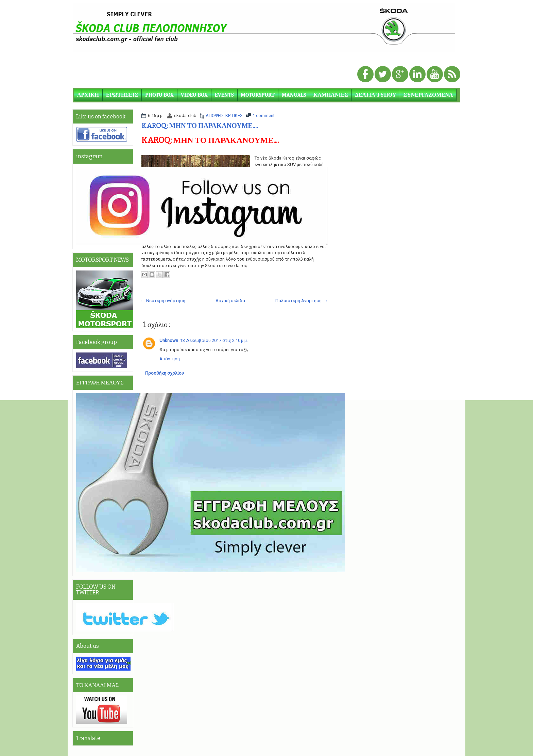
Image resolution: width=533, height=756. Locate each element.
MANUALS (294, 95)
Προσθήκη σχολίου (165, 373)
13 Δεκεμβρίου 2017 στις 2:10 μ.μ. (214, 340)
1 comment (264, 116)
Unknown (169, 340)
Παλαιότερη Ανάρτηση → (302, 301)
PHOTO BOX (159, 95)
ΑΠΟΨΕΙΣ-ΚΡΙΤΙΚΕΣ (224, 116)
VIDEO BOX (194, 95)
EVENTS (224, 95)
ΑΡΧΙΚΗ (88, 95)
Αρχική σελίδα (230, 301)
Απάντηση (170, 359)
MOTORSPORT (258, 95)
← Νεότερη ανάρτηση (162, 301)
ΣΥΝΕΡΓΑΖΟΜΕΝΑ (428, 95)
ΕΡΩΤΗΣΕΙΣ (122, 95)
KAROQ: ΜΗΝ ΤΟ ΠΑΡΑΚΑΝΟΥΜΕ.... (200, 126)
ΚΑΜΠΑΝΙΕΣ (331, 95)
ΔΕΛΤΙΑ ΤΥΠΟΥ (376, 95)
